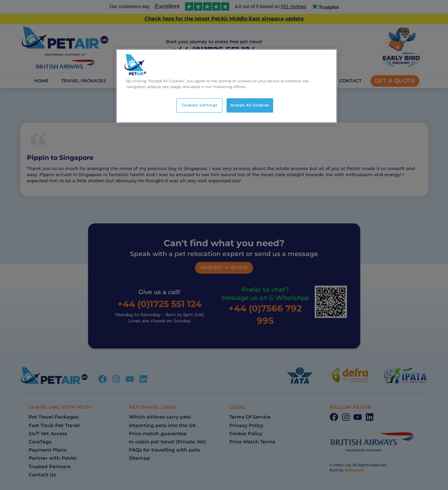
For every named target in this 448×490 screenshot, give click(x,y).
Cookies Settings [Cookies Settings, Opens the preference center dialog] (200, 105)
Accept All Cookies (250, 105)
